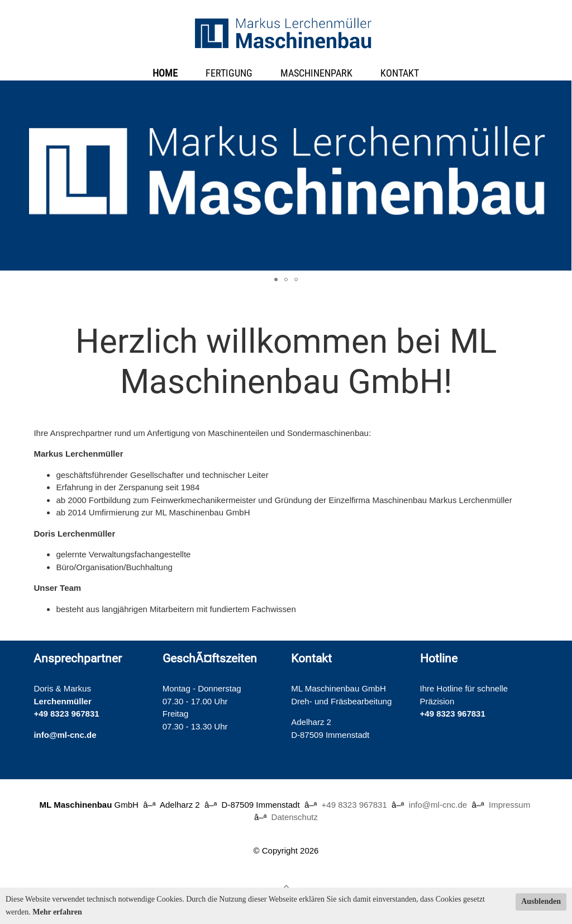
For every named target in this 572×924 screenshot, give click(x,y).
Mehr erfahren (57, 912)
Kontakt (400, 73)
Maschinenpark (316, 73)
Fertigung (229, 73)
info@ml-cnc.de (65, 735)
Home (165, 73)
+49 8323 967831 (66, 714)
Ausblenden (541, 901)
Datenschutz (295, 817)
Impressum (509, 805)
